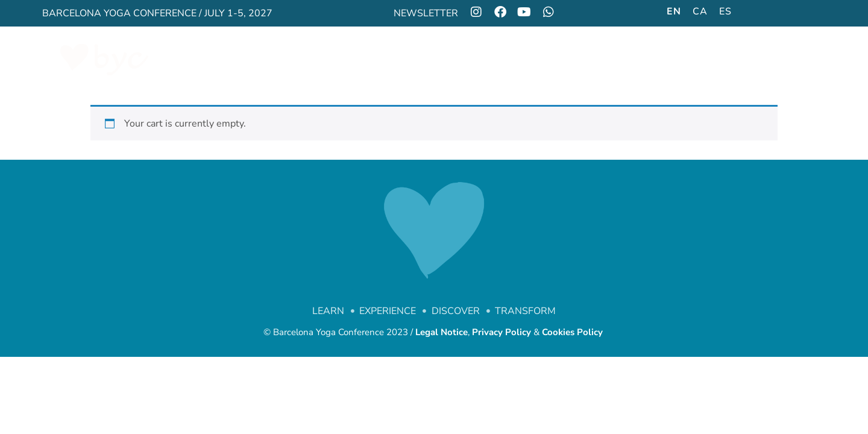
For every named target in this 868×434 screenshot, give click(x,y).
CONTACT (730, 59)
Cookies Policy (574, 332)
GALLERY (537, 59)
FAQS (785, 59)
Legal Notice (442, 332)
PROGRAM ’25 (406, 59)
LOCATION (662, 59)
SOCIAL (478, 59)
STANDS (598, 59)
